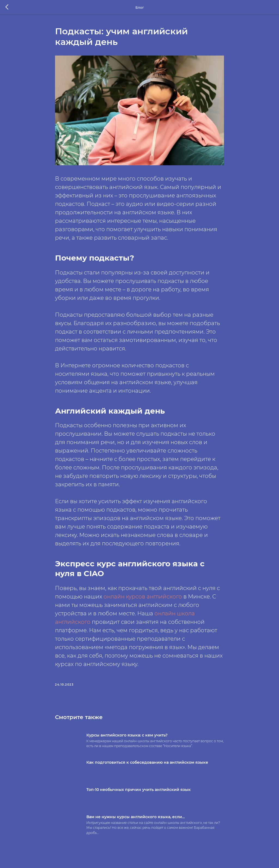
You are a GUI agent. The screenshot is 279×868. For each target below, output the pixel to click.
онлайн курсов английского (143, 597)
